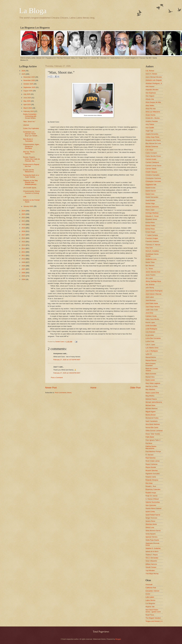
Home (93, 388)
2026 (24, 71)
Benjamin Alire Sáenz (153, 140)
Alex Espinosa (151, 93)
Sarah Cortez (150, 512)
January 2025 (29, 206)
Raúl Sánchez (151, 458)
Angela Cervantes (152, 134)
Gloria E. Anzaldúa (152, 251)
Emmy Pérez (150, 229)
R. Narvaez (150, 455)
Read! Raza (150, 615)
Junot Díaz (149, 313)
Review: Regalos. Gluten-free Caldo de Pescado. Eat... (31, 159)
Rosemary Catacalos (153, 489)
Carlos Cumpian (151, 153)
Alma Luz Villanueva (153, 112)
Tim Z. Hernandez (152, 558)
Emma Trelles (150, 226)
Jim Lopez (149, 278)
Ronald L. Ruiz (151, 486)
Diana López (150, 210)
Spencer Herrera (151, 537)
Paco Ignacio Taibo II (153, 440)
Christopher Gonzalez (153, 181)
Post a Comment (57, 378)
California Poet (151, 588)
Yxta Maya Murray (152, 574)
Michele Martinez (152, 408)
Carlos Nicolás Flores (153, 156)
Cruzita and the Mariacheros (28, 171)
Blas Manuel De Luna (153, 143)
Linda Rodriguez (151, 329)
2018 (24, 231)
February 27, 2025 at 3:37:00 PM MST (67, 360)
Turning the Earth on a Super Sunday (31, 176)
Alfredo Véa (150, 99)
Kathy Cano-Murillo (152, 319)
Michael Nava (150, 405)
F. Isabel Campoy (152, 235)
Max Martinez (150, 389)
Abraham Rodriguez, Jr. (154, 83)
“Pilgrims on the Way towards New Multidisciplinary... (30, 182)
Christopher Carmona (153, 178)
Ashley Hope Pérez (152, 137)
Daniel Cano (60, 342)
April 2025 (27, 104)
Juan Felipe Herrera (153, 307)
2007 (24, 269)
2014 (24, 245)
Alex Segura (150, 96)
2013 (24, 248)
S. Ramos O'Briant (152, 499)
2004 (24, 279)
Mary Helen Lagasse (153, 383)
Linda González (151, 326)
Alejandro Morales (152, 90)
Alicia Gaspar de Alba (153, 102)
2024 (24, 211)
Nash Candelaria (152, 421)
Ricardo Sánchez (152, 471)
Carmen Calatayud (152, 162)
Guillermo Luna (151, 259)
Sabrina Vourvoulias (153, 502)
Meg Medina (150, 396)
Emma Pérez (150, 222)
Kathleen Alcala (151, 316)
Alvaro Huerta (150, 115)
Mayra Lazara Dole (152, 393)
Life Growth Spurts (30, 188)
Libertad (26, 125)
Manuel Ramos (151, 360)
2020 (24, 224)
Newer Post (51, 388)
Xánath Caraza (151, 567)
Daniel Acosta (150, 188)
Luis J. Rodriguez (152, 351)
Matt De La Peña (152, 386)
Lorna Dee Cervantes (153, 338)
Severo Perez (150, 521)
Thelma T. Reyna (152, 555)
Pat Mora (149, 443)
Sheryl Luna (150, 527)
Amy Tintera (150, 124)
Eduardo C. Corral (152, 216)
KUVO (148, 594)
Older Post (135, 388)
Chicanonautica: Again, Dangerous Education (31, 146)
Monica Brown (151, 415)
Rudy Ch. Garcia (151, 496)
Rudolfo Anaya (151, 493)
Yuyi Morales (150, 570)
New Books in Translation (28, 140)
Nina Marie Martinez (153, 424)
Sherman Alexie (151, 524)
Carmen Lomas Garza (153, 166)
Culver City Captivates (31, 128)
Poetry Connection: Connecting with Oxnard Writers (30, 116)
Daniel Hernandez (152, 197)
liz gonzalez (150, 335)
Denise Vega (150, 203)
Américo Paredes (152, 121)
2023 (24, 214)
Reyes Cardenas (152, 464)
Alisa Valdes (150, 105)
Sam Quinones (151, 505)
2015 (24, 242)
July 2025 (27, 94)
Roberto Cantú (151, 477)
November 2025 (29, 80)
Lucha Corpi (150, 341)
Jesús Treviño (150, 275)
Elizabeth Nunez (151, 219)
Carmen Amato (151, 159)
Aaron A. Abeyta (151, 74)
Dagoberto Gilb (151, 185)
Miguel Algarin (151, 412)
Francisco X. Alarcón (153, 245)
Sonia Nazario (151, 534)
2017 (24, 235)
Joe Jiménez (150, 285)
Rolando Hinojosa (152, 480)
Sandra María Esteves (153, 508)
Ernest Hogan (150, 232)
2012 (24, 252)
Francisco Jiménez (152, 241)
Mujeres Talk (150, 607)
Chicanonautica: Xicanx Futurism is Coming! (31, 192)
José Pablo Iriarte (152, 303)
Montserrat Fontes (152, 418)
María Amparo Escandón (151, 364)
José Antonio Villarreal (153, 294)
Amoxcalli (149, 585)
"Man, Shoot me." (29, 122)
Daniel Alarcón (151, 191)
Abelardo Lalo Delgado (154, 80)
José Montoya (151, 300)
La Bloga (33, 11)
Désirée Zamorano (152, 207)
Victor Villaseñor (151, 561)
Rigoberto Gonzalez (153, 474)
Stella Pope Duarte (152, 540)
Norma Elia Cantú (152, 427)
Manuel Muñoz (151, 357)
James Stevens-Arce (153, 272)
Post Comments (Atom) (63, 393)
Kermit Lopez (150, 322)
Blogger (118, 639)
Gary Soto (149, 248)
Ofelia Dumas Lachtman (154, 431)
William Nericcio (151, 564)
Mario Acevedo (151, 374)
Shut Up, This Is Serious (29, 153)
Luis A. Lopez (150, 345)
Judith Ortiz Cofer (152, 310)
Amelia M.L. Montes (153, 118)
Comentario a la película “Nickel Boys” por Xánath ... (31, 134)
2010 (24, 259)
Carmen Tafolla (151, 169)
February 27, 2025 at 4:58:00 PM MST (67, 373)
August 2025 (28, 91)
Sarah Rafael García (153, 515)
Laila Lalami (150, 597)
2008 (24, 266)
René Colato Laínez (153, 461)
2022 (24, 218)
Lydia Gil (149, 354)
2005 (24, 276)
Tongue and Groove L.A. (154, 621)
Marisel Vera (150, 377)
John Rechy (150, 288)
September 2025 (30, 87)
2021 (24, 221)
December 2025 (29, 77)
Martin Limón (150, 380)
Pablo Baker (150, 437)
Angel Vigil (149, 131)
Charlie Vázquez (151, 172)
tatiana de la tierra (152, 551)
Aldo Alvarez (150, 86)
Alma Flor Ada (151, 109)
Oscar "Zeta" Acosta (153, 434)
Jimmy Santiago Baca (153, 281)
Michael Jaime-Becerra (154, 402)
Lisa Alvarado (150, 332)
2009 (24, 262)
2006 (24, 273)
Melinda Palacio (151, 399)
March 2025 (28, 108)
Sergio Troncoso (151, 518)
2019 (24, 228)
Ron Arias (149, 483)
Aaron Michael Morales (154, 77)
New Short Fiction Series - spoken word (153, 611)
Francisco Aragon (152, 238)
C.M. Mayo (149, 150)
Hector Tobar (150, 262)
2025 (24, 74)
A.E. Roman (150, 71)
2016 (24, 238)
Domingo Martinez (152, 213)
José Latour (150, 297)
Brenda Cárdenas (152, 147)
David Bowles (150, 200)
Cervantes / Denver (152, 591)
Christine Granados (152, 175)
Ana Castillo (150, 128)
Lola (25, 196)
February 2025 (29, 111)
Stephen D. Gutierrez (153, 548)
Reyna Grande (151, 467)
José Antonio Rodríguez (154, 291)
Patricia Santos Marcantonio (151, 447)
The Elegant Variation (153, 618)
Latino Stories (150, 600)
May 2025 (27, 101)
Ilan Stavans (150, 265)
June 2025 (27, 98)
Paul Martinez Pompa (153, 451)
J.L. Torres (149, 269)
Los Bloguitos (150, 603)
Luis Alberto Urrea (152, 348)
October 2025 (29, 84)
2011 (24, 255)
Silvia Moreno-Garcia (153, 531)
